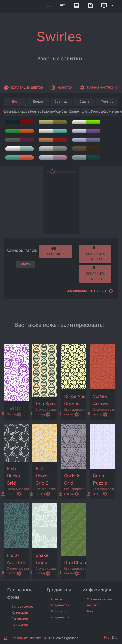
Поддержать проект (26, 638)
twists (14, 408)
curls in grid (72, 479)
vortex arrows (101, 400)
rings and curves (75, 400)
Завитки (26, 264)
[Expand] (108, 6)
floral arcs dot (16, 559)
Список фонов (23, 607)
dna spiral (47, 404)
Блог (91, 611)
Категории (20, 613)
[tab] (23, 88)
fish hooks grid (13, 476)
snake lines (42, 559)
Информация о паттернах (86, 291)
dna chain (75, 562)
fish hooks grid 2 (42, 476)
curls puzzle (100, 479)
